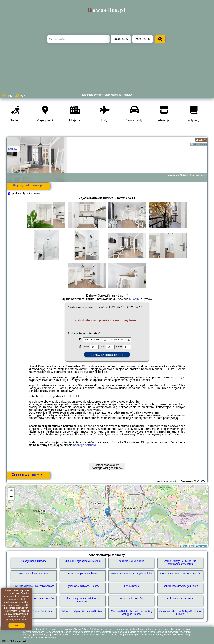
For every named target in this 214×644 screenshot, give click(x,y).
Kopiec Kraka (131, 586)
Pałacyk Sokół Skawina (34, 561)
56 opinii (135, 299)
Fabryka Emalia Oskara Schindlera (34, 611)
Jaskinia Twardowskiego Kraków (180, 586)
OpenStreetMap (199, 546)
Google (24, 593)
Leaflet (184, 546)
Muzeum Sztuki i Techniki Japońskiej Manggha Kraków (131, 613)
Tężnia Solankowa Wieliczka (34, 574)
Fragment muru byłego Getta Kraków (34, 599)
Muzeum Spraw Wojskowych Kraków (131, 574)
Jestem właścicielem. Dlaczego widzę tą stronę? (107, 466)
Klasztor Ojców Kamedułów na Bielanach (83, 600)
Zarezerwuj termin (27, 475)
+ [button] (11, 491)
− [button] (11, 497)
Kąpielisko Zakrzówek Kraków (83, 586)
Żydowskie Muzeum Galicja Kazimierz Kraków (180, 613)
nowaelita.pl (107, 10)
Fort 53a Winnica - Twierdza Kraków (34, 586)
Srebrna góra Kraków (131, 599)
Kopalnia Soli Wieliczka (131, 561)
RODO (24, 620)
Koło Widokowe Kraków (180, 599)
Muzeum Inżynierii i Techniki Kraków (83, 611)
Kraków (13, 149)
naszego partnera (85, 445)
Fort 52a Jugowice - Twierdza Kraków (180, 574)
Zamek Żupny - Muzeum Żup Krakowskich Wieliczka (180, 563)
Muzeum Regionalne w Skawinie (82, 561)
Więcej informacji (27, 185)
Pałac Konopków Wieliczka (83, 574)
